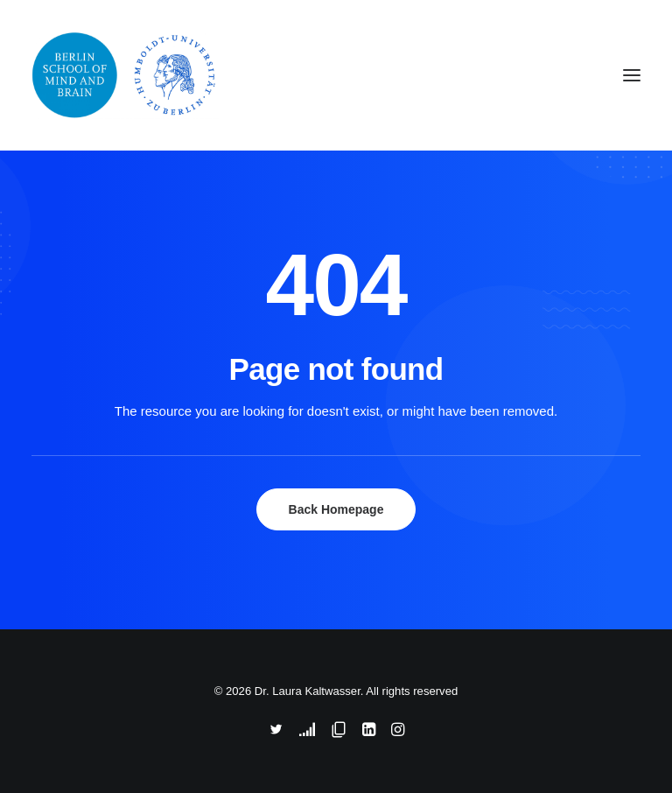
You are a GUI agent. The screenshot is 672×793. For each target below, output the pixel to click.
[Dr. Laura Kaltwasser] (222, 75)
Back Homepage (336, 509)
